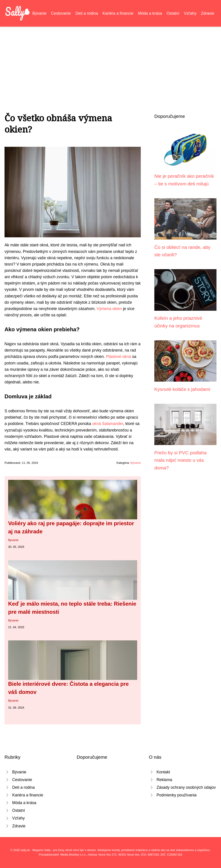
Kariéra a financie (118, 13)
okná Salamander (108, 424)
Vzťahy (190, 13)
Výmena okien (109, 309)
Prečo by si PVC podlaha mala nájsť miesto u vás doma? (180, 460)
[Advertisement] (110, 61)
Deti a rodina (87, 13)
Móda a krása (150, 13)
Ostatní (173, 13)
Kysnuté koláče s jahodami (182, 389)
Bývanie (39, 13)
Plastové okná (119, 357)
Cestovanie (61, 13)
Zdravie (208, 13)
